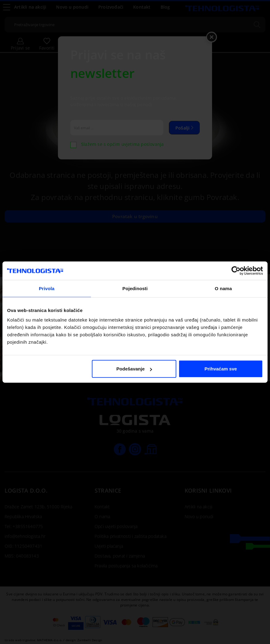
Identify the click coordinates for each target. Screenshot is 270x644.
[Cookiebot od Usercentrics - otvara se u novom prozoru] (236, 270)
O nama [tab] (223, 288)
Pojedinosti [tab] (135, 288)
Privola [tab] (47, 288)
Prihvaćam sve (221, 369)
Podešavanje (134, 369)
